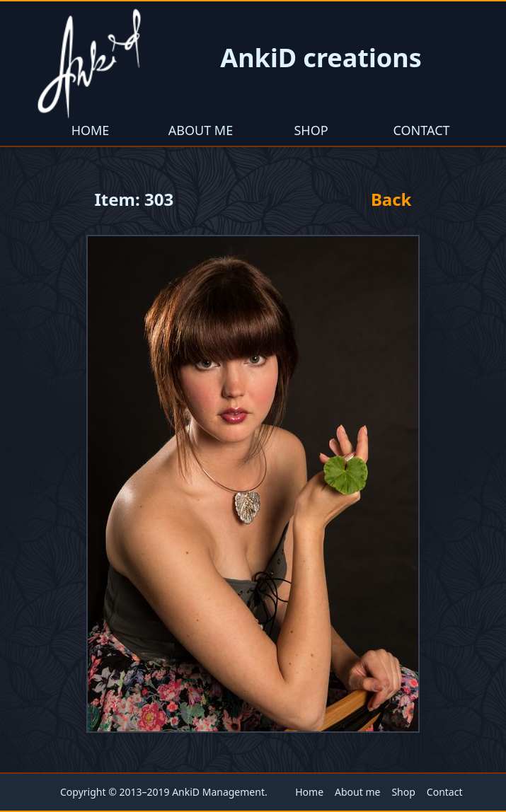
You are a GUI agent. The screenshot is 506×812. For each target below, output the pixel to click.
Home (91, 130)
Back (391, 199)
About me (201, 130)
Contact (421, 130)
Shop (311, 130)
